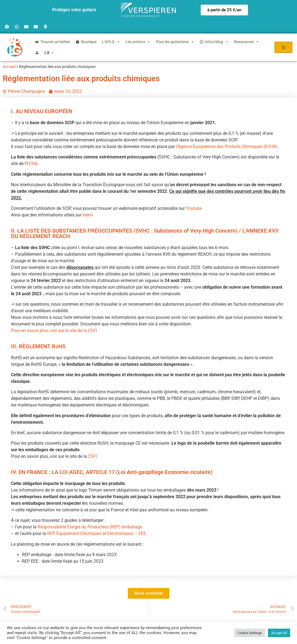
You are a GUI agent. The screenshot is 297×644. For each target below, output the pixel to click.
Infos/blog (217, 42)
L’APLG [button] (111, 42)
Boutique (89, 42)
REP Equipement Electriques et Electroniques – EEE (97, 533)
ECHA (32, 164)
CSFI (93, 456)
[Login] (37, 53)
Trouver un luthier (55, 42)
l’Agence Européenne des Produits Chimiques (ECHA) (227, 147)
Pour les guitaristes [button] (175, 42)
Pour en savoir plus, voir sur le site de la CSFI (54, 331)
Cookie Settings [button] (250, 633)
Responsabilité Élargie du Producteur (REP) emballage (90, 527)
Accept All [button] (279, 633)
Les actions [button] (138, 42)
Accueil (9, 66)
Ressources (247, 42)
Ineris (88, 215)
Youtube (194, 208)
